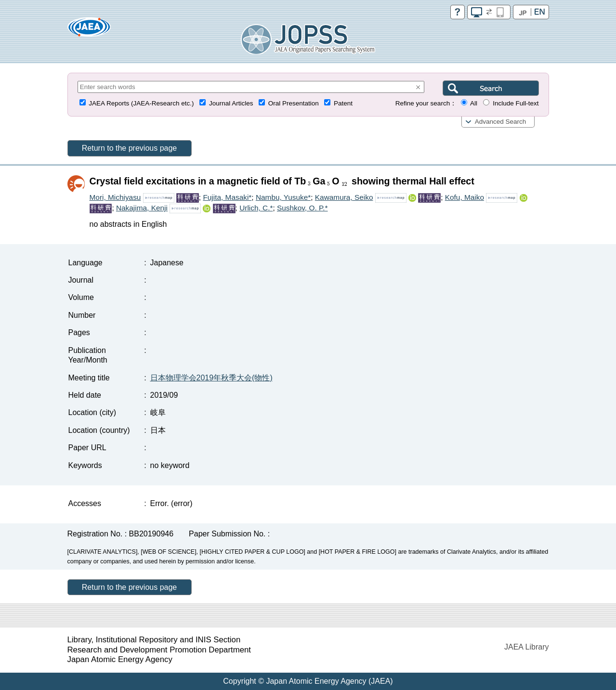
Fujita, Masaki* (227, 197)
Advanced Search (501, 122)
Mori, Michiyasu (115, 197)
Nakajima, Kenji (142, 208)
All (474, 103)
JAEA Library (526, 647)
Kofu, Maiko (465, 197)
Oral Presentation (294, 103)
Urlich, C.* (256, 208)
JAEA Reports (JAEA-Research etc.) (141, 103)
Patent (343, 103)
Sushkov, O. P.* (302, 208)
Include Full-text (516, 103)
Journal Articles (231, 103)
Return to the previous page (129, 148)
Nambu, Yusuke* (283, 197)
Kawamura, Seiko (344, 197)
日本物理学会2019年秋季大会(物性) (211, 378)
